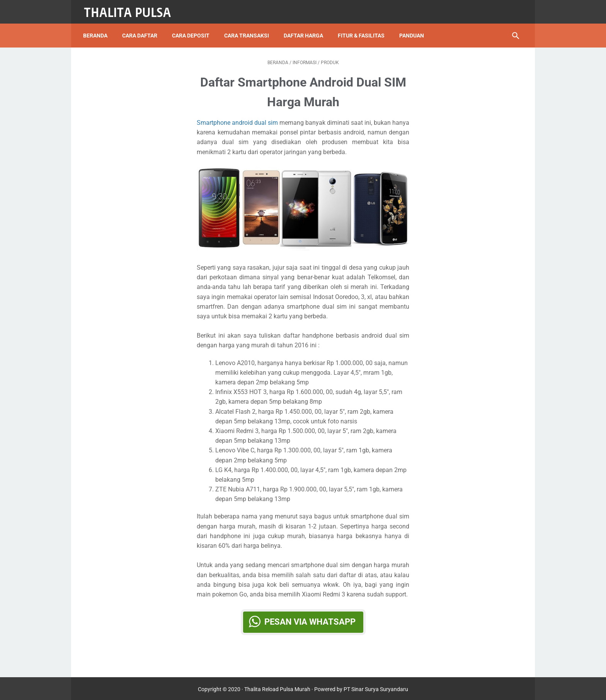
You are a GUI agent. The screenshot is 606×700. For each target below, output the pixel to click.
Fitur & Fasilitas (363, 31)
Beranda (97, 31)
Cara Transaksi (249, 31)
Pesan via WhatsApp (310, 619)
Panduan (414, 31)
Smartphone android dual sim (237, 120)
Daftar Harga (305, 31)
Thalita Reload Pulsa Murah (277, 688)
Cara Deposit (193, 31)
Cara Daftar (142, 31)
